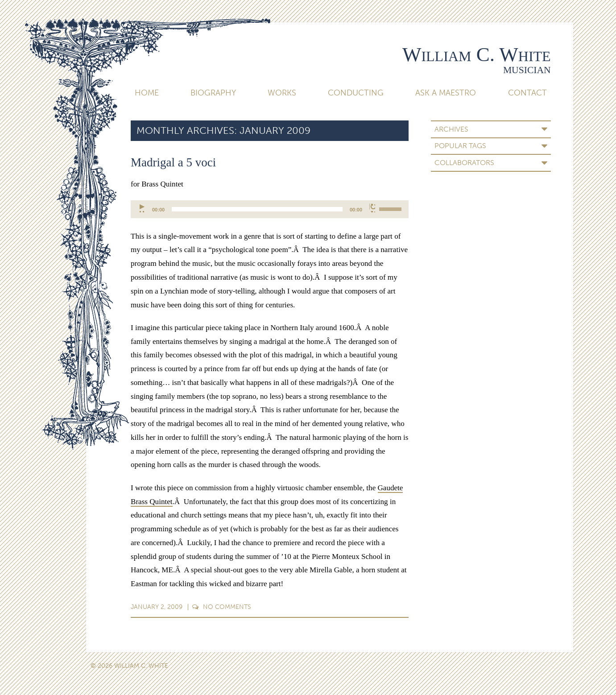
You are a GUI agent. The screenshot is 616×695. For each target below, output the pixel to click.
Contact (527, 93)
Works (282, 93)
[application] (270, 209)
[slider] (257, 209)
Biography (213, 93)
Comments (221, 607)
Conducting (356, 93)
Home (147, 93)
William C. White (477, 54)
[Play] (143, 208)
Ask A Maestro (446, 93)
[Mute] (372, 208)
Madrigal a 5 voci (173, 162)
